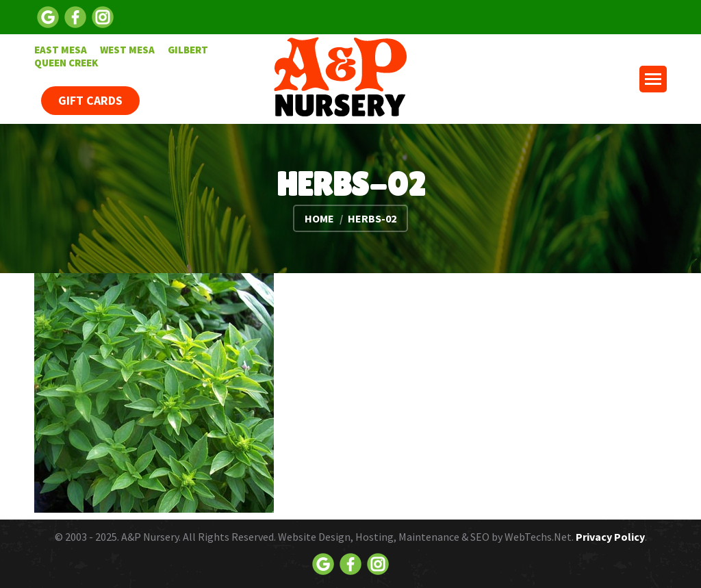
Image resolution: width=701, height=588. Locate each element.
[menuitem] (61, 50)
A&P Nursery (150, 537)
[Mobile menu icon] (653, 79)
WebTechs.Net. (539, 537)
